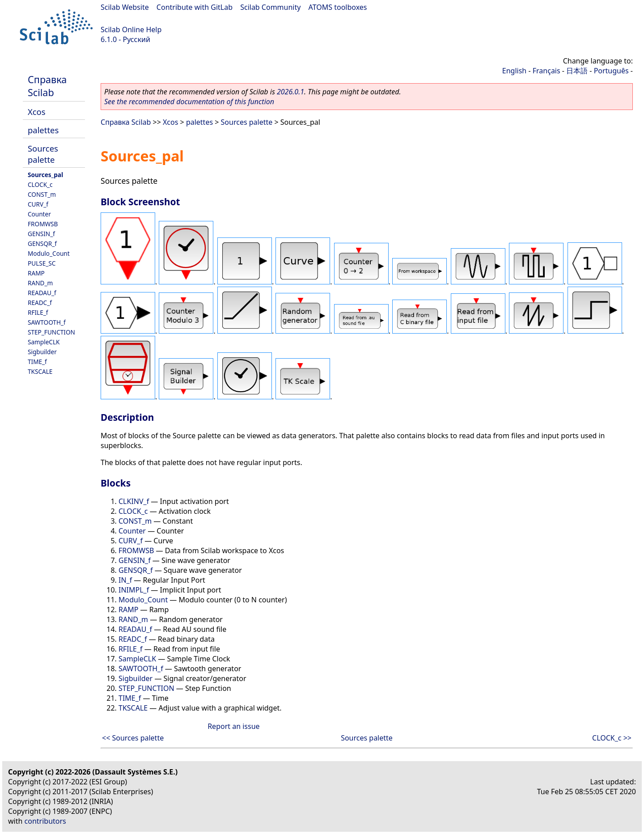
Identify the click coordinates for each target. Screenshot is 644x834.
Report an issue (233, 726)
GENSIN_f (41, 234)
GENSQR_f (42, 243)
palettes (43, 130)
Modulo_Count (49, 253)
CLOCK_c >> (612, 738)
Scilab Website (125, 7)
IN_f (125, 580)
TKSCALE (40, 371)
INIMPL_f (134, 590)
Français (547, 71)
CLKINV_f (134, 501)
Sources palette (43, 154)
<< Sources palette (133, 738)
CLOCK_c (40, 184)
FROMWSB (43, 224)
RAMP (36, 273)
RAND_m (40, 283)
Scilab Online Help (131, 30)
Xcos (37, 112)
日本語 (577, 71)
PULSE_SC (42, 263)
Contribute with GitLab (195, 7)
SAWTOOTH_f (47, 322)
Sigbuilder (42, 352)
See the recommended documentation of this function (189, 102)
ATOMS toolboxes (338, 7)
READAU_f (42, 293)
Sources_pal (45, 175)
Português (611, 71)
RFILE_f (38, 312)
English (514, 71)
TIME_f (37, 362)
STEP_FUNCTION (51, 332)
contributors (45, 821)
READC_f (40, 303)
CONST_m (42, 194)
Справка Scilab (47, 86)
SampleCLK (44, 342)
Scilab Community (270, 7)
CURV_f (38, 204)
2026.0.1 (290, 92)
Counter (39, 214)
